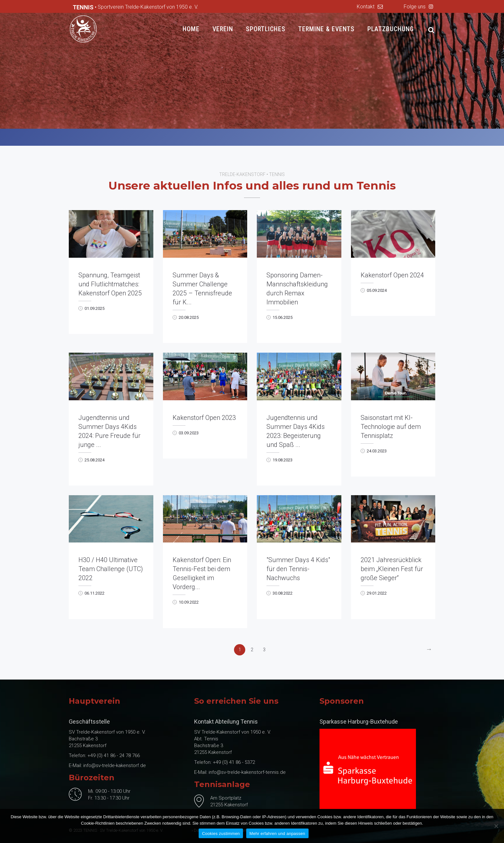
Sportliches (266, 29)
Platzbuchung (391, 29)
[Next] (429, 650)
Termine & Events (326, 29)
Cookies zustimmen (221, 834)
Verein (223, 29)
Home (191, 29)
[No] (496, 826)
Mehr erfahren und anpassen (277, 834)
